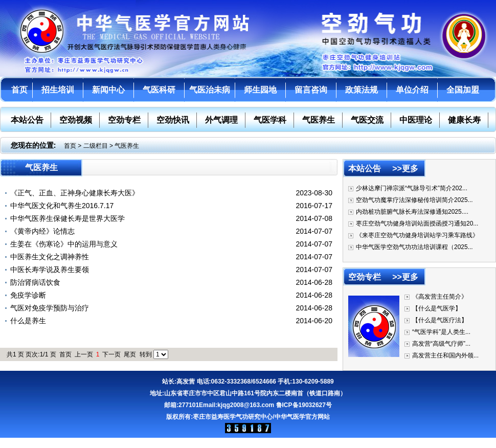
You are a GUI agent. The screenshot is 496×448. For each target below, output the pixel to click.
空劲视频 (76, 120)
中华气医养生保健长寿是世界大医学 (67, 218)
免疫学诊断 (28, 295)
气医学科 (270, 120)
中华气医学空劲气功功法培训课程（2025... (414, 247)
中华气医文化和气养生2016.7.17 (62, 206)
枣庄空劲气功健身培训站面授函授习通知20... (417, 223)
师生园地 (260, 90)
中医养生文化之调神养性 (50, 257)
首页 (19, 90)
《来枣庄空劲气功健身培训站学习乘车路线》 (417, 235)
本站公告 (27, 120)
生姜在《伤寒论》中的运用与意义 (64, 244)
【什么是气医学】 (437, 308)
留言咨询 (311, 90)
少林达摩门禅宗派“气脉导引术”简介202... (412, 188)
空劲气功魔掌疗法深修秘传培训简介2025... (414, 200)
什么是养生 (28, 321)
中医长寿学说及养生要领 (50, 270)
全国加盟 (463, 90)
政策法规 (362, 90)
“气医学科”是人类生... (441, 332)
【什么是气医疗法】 (440, 320)
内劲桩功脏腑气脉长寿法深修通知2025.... (412, 212)
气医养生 (319, 120)
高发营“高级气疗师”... (441, 344)
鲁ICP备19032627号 (304, 405)
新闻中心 (108, 90)
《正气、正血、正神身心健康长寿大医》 (75, 193)
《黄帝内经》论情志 (42, 231)
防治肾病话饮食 (35, 282)
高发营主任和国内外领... (445, 355)
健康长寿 (464, 120)
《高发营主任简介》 (440, 297)
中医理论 (416, 120)
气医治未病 (210, 90)
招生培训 (58, 90)
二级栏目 (96, 146)
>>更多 (405, 169)
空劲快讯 (173, 120)
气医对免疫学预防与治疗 (50, 308)
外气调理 (221, 120)
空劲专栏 (124, 120)
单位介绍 (412, 90)
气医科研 (159, 90)
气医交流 (367, 120)
